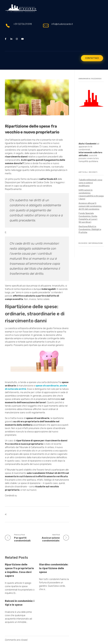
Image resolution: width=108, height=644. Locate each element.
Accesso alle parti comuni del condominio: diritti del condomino (90, 206)
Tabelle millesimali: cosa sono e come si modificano (90, 183)
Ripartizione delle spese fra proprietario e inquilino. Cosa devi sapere (19, 570)
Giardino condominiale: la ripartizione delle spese (54, 568)
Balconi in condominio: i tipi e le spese (20, 603)
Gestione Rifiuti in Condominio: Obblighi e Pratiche (90, 229)
